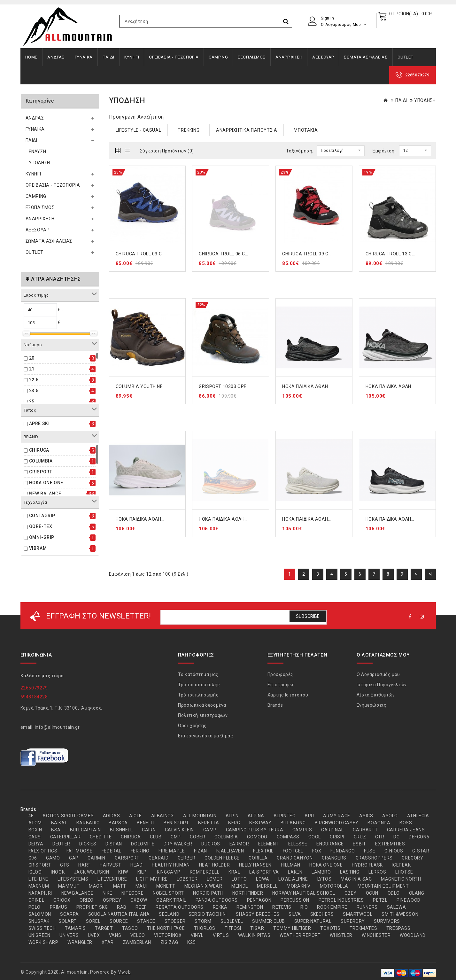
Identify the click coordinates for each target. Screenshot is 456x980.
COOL (314, 837)
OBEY (351, 893)
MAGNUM (39, 886)
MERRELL (267, 886)
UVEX (94, 935)
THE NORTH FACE (166, 928)
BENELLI (146, 823)
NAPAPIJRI (40, 893)
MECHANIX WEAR (203, 886)
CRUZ (360, 837)
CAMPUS (302, 830)
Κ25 (191, 942)
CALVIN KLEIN (179, 830)
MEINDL (240, 886)
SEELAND (169, 914)
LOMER (215, 879)
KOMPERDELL (205, 872)
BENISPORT (176, 823)
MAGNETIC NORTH (401, 879)
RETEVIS (282, 907)
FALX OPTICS (43, 851)
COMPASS (288, 837)
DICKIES (88, 844)
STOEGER (175, 921)
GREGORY (412, 858)
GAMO (53, 858)
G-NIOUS (394, 851)
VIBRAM (38, 548)
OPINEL (36, 900)
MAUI (141, 886)
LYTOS (325, 879)
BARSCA (118, 823)
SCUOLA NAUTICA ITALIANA (119, 914)
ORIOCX (62, 900)
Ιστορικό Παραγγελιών (382, 685)
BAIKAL (59, 823)
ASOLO (390, 816)
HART (84, 865)
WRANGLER (80, 942)
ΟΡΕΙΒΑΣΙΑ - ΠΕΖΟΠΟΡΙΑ (174, 57)
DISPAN (114, 844)
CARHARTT (365, 830)
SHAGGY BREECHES (258, 914)
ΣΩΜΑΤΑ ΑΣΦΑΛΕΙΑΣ (366, 57)
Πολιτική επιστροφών (203, 715)
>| (431, 574)
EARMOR (239, 844)
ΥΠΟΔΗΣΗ (39, 163)
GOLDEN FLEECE (222, 858)
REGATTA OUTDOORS (180, 907)
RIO (304, 907)
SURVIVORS (387, 921)
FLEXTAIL (263, 851)
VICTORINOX (168, 935)
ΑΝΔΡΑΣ (56, 57)
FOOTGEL (293, 851)
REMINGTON (250, 907)
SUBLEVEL (232, 921)
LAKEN (295, 872)
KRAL (234, 872)
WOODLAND (413, 935)
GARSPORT (127, 858)
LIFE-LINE (38, 879)
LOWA (263, 879)
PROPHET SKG (92, 907)
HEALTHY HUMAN (171, 865)
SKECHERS (322, 914)
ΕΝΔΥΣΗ (38, 152)
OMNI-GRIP (42, 537)
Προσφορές (280, 674)
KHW (123, 872)
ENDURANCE (330, 844)
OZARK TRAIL (171, 900)
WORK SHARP (43, 942)
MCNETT (166, 886)
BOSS (406, 823)
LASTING (350, 872)
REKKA (220, 907)
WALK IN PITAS (254, 935)
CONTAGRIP (42, 516)
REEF (141, 907)
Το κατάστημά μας (198, 674)
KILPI (143, 872)
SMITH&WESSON (400, 914)
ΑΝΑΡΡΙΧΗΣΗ (289, 57)
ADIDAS (112, 816)
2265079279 (417, 75)
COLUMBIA (41, 461)
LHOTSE (404, 872)
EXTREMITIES (390, 844)
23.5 (34, 391)
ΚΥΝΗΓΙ (132, 57)
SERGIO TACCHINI (208, 914)
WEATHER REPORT (300, 935)
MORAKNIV (299, 886)
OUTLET (406, 57)
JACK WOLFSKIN (92, 872)
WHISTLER (341, 935)
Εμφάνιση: (384, 151)
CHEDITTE (101, 837)
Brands (275, 705)
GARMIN (97, 858)
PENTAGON (259, 900)
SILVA (295, 914)
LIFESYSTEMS (73, 879)
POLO (35, 907)
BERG (234, 823)
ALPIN (232, 816)
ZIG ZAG (169, 942)
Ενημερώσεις (372, 705)
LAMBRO (321, 872)
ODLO (394, 893)
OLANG (417, 893)
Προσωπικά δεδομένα (202, 705)
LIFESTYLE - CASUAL (139, 130)
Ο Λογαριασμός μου (378, 674)
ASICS (366, 816)
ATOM (35, 823)
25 (32, 401)
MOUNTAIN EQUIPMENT (383, 886)
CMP (176, 837)
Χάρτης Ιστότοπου (288, 695)
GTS (65, 865)
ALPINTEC (285, 816)
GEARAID (158, 858)
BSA (56, 830)
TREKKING (189, 130)
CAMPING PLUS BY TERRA (255, 830)
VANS (115, 935)
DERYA (36, 844)
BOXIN (35, 830)
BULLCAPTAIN (85, 830)
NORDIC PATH (208, 893)
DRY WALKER (178, 844)
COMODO (257, 837)
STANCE (146, 921)
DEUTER (61, 844)
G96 (33, 858)
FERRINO (140, 851)
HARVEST (110, 865)
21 (32, 369)
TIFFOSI (233, 928)
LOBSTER (187, 879)
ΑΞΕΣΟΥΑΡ (323, 57)
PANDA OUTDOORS (217, 900)
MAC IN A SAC (356, 879)
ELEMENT (269, 844)
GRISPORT (41, 472)
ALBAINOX (163, 816)
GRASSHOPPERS (374, 858)
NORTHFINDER (248, 893)
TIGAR (257, 928)
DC (396, 837)
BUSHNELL (121, 830)
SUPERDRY (353, 921)
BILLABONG (293, 823)
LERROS (377, 872)
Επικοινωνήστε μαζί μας (205, 736)
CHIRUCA (39, 450)
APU (309, 816)
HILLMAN (291, 865)
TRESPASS (398, 928)
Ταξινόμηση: (300, 151)
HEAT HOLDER (215, 865)
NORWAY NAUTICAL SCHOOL (304, 893)
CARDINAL (332, 830)
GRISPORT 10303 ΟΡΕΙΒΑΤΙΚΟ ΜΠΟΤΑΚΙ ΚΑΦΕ (249, 386)
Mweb (124, 972)
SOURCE (119, 921)
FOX (317, 851)
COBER (197, 837)
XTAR (108, 942)
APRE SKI (39, 424)
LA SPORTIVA (264, 872)
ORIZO (87, 900)
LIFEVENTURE (112, 879)
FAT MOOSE (79, 851)
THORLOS (205, 928)
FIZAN (201, 851)
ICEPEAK (401, 865)
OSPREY (112, 900)
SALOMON (40, 914)
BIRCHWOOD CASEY (337, 823)
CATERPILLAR (66, 837)
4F (31, 816)
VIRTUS (221, 935)
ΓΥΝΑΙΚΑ (84, 57)
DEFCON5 (419, 837)
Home (31, 57)
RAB (122, 907)
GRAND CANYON (295, 858)
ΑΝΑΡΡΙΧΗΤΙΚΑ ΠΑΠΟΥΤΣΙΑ (247, 130)
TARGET (104, 928)
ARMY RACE (336, 816)
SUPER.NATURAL (313, 921)
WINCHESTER (376, 935)
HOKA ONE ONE (46, 483)
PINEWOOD (409, 900)
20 (32, 358)
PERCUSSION (295, 900)
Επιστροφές (281, 685)
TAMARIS (75, 928)
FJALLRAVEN (230, 851)
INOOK (58, 872)
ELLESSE (298, 844)
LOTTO (239, 879)
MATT (120, 886)
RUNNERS (367, 907)
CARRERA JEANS (406, 830)
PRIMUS (59, 907)
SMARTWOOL (358, 914)
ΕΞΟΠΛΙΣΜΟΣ (252, 57)
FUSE (370, 851)
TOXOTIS (330, 928)
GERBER (187, 858)
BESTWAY (260, 823)
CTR (380, 837)
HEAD (136, 865)
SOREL (93, 921)
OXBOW (139, 900)
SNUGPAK (39, 921)
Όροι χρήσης (192, 726)
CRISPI (337, 837)
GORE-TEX (41, 526)
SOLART (68, 921)
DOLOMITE (143, 844)
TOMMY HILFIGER (292, 928)
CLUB (156, 837)
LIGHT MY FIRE (152, 879)
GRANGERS (334, 858)
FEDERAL (112, 851)
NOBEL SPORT (168, 893)
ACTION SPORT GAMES (68, 816)
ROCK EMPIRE (332, 907)
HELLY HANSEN (255, 865)
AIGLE (135, 816)
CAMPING (218, 57)
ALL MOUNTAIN (200, 816)
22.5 (34, 380)
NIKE (107, 893)
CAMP (210, 830)
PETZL (380, 900)
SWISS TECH (42, 928)
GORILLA (258, 858)
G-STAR (421, 851)
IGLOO (35, 872)
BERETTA (209, 823)
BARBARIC (88, 823)
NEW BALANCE (45, 494)
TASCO (130, 928)
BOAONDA (379, 823)
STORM (203, 921)
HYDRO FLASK (367, 865)
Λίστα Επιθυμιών (376, 695)
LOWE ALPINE (293, 879)
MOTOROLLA (334, 886)
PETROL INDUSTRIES (341, 900)
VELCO (138, 935)
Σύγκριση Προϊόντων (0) (167, 151)
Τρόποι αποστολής (199, 685)
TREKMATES (363, 928)
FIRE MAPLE (172, 851)
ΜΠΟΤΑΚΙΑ (306, 130)
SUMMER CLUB (269, 921)
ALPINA (256, 816)
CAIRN (149, 830)
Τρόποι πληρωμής (198, 695)
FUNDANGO (343, 851)
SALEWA (397, 907)
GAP (74, 858)
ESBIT (359, 844)
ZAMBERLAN (137, 942)
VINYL (197, 935)
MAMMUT (69, 886)
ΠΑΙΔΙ (108, 57)
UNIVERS (69, 935)
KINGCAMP (169, 872)
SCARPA (70, 914)
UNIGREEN (39, 935)
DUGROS (211, 844)
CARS (35, 837)
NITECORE (133, 893)
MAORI (96, 886)
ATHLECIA (418, 816)
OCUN (372, 893)
